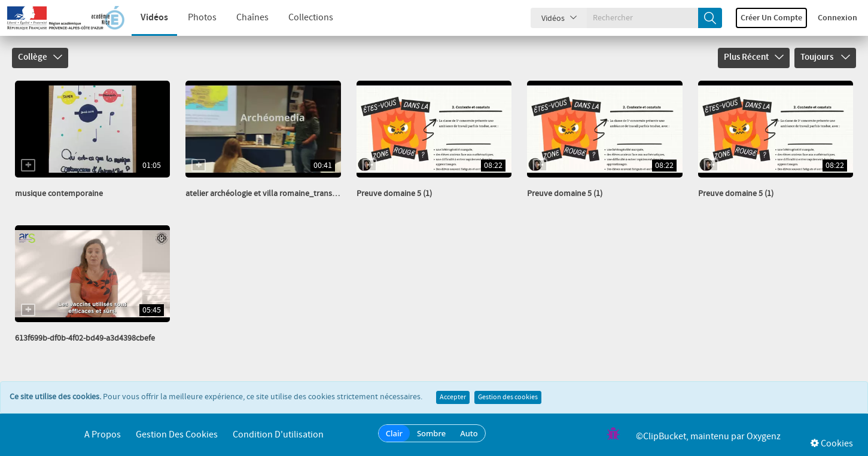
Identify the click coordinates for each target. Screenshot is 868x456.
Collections (311, 18)
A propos (103, 435)
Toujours (825, 57)
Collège (40, 57)
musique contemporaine (59, 194)
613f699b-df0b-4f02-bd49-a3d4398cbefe (85, 338)
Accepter (453, 397)
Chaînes (252, 18)
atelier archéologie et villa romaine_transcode (267, 194)
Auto (469, 433)
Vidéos (154, 18)
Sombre (431, 433)
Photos (202, 18)
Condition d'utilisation (278, 435)
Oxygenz (764, 437)
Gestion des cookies (508, 397)
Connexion (837, 18)
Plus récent (754, 57)
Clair (394, 433)
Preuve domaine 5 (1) (394, 194)
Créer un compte (771, 18)
